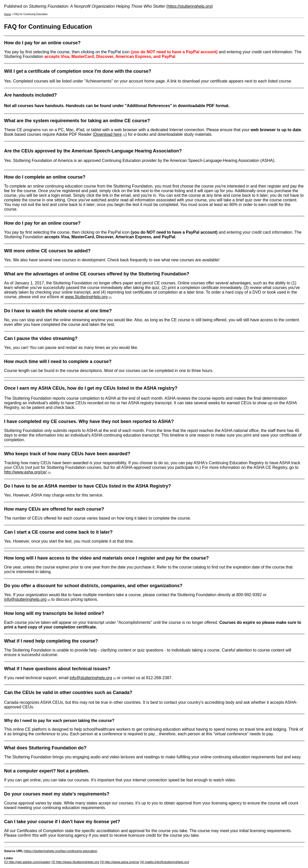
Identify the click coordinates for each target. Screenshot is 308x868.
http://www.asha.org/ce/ (25, 472)
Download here (108, 134)
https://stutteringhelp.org (190, 6)
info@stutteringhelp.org (25, 599)
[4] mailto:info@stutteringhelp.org (165, 862)
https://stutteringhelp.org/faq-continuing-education (61, 851)
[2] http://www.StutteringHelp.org (75, 862)
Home (8, 14)
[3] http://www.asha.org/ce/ (120, 862)
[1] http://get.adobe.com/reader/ (27, 862)
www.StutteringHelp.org (86, 297)
